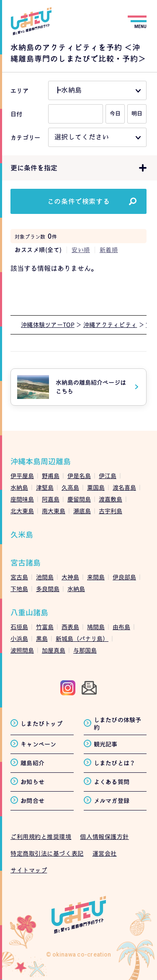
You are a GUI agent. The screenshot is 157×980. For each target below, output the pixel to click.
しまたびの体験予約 (118, 724)
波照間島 (22, 650)
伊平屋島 (22, 476)
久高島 (70, 487)
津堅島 (45, 487)
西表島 (70, 627)
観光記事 (106, 744)
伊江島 (108, 476)
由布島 (121, 627)
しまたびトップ (41, 724)
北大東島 (22, 511)
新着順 (109, 250)
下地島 (19, 589)
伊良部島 (124, 577)
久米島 (22, 535)
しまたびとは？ (115, 763)
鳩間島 (96, 627)
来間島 (96, 577)
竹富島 (45, 627)
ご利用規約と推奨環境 (41, 837)
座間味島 (22, 499)
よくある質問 (112, 782)
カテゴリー (25, 138)
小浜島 (19, 639)
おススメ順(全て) (38, 250)
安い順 (81, 250)
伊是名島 (79, 476)
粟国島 (96, 487)
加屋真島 (54, 650)
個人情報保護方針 (104, 837)
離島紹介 (32, 763)
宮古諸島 (26, 563)
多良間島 (48, 589)
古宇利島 (111, 511)
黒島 (42, 639)
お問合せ (32, 801)
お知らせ (32, 782)
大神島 (70, 577)
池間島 (45, 577)
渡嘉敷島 (111, 499)
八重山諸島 (29, 613)
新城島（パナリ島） (82, 639)
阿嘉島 (51, 499)
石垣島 (19, 627)
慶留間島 (79, 499)
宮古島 (19, 577)
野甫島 (51, 476)
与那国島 (85, 650)
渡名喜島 (124, 487)
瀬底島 (82, 511)
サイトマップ (29, 870)
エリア (19, 91)
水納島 (19, 487)
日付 (17, 114)
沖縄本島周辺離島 (41, 462)
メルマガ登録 (112, 801)
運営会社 (105, 853)
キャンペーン (39, 744)
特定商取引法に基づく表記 (47, 853)
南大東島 (54, 511)
